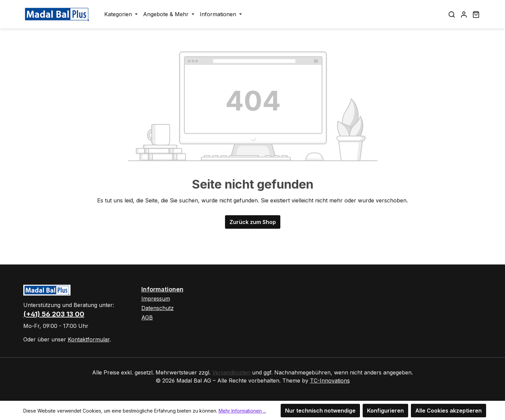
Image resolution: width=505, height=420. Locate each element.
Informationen (162, 289)
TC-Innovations (330, 381)
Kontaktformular (89, 339)
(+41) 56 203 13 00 (54, 314)
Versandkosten (231, 372)
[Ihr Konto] (464, 14)
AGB (147, 317)
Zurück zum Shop (253, 222)
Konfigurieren (385, 411)
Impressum (156, 299)
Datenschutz (158, 308)
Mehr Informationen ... (242, 411)
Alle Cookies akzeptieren (448, 411)
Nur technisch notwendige (320, 411)
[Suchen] (452, 14)
